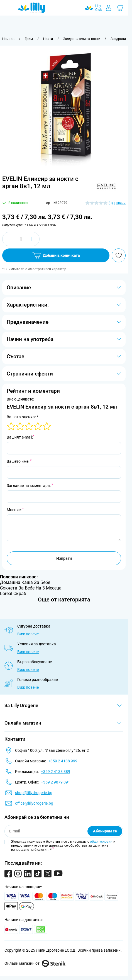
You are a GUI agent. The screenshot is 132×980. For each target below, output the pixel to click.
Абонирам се (105, 831)
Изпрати (64, 558)
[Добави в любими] (119, 255)
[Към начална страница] (8, 39)
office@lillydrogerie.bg (34, 803)
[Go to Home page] (32, 8)
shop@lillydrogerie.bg (34, 793)
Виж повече (28, 634)
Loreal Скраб (13, 594)
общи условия (101, 842)
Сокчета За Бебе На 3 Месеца (31, 588)
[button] (106, 185)
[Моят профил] (109, 8)
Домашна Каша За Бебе (25, 582)
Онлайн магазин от (35, 963)
